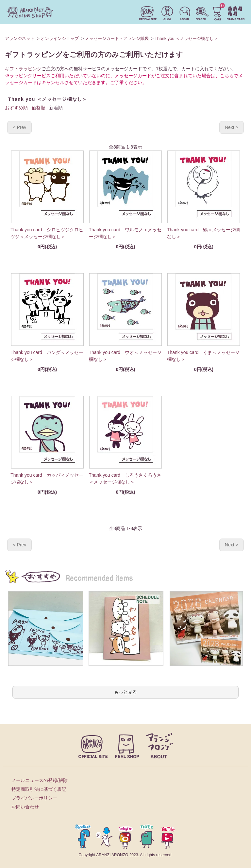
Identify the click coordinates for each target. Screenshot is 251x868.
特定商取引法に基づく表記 (39, 789)
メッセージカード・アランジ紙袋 (117, 38)
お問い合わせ (25, 807)
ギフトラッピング (23, 69)
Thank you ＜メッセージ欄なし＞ (186, 38)
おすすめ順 (16, 108)
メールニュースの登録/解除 (40, 780)
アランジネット (20, 38)
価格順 (39, 108)
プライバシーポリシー (34, 798)
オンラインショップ (60, 38)
